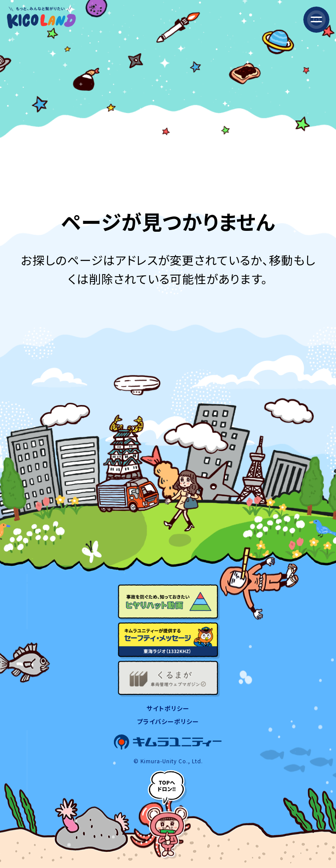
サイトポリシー (168, 708)
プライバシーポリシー (168, 721)
